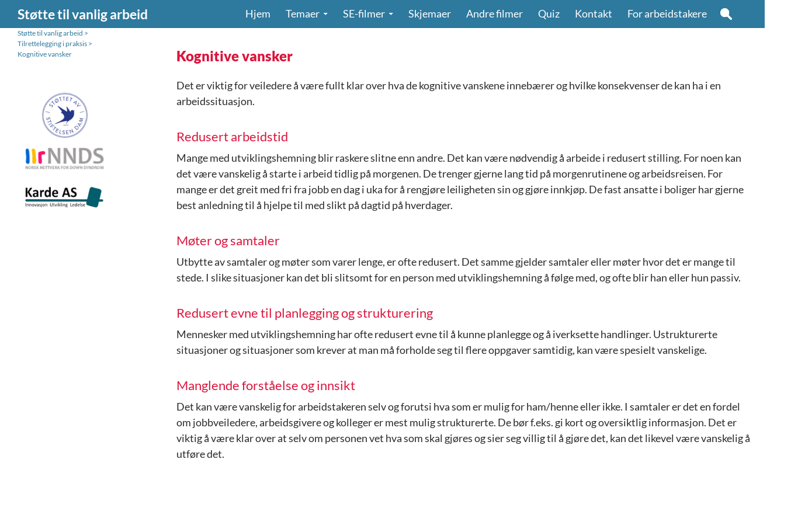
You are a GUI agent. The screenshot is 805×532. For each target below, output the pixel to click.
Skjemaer (430, 14)
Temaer (303, 14)
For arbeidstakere (667, 14)
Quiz (549, 14)
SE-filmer (364, 14)
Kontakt (594, 14)
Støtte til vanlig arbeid (83, 14)
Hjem (258, 14)
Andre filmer (495, 14)
